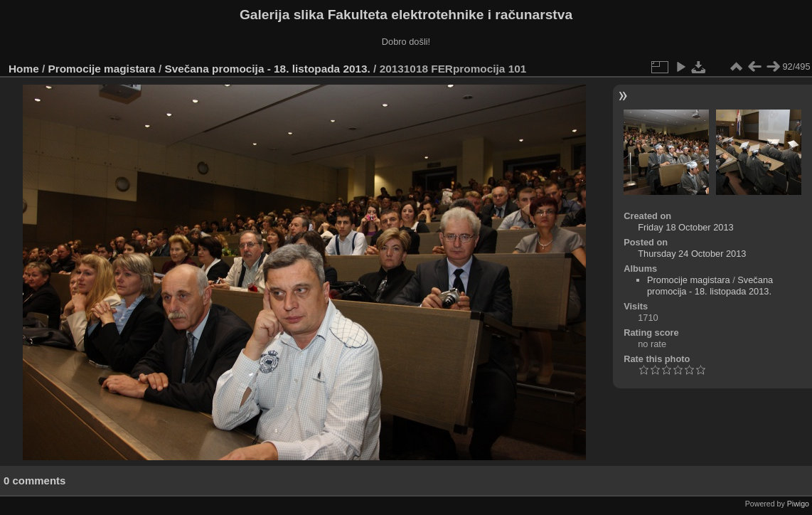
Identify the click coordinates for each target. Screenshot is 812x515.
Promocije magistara (102, 69)
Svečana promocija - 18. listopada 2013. (267, 69)
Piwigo (798, 504)
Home (24, 69)
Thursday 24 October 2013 (692, 254)
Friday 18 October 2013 (685, 227)
